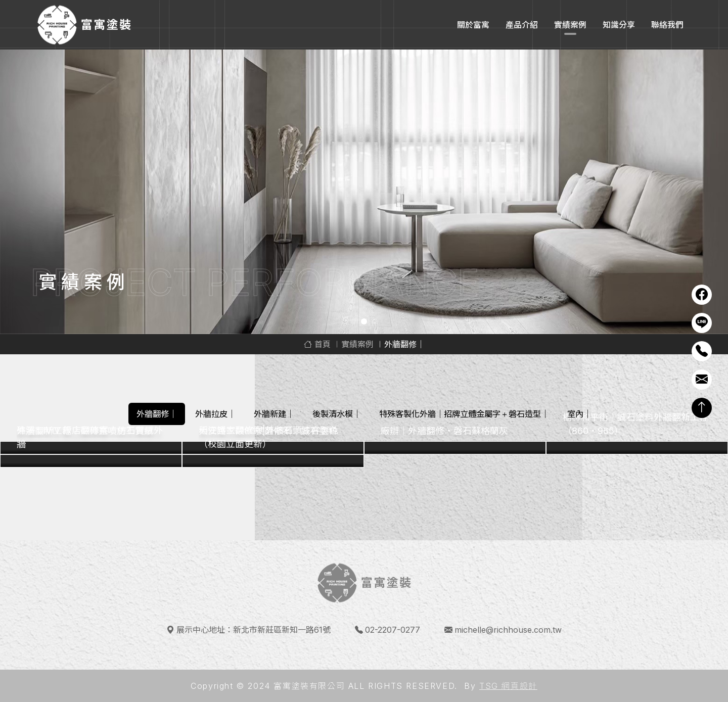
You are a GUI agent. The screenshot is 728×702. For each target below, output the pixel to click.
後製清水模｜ (337, 414)
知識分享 (619, 25)
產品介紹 (522, 25)
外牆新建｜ (274, 414)
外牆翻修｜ (157, 414)
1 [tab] (353, 321)
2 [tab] (364, 321)
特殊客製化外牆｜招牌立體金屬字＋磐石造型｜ (464, 414)
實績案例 (570, 25)
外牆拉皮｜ (215, 414)
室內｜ (579, 414)
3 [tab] (375, 321)
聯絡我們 (667, 25)
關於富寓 (473, 25)
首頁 (317, 344)
